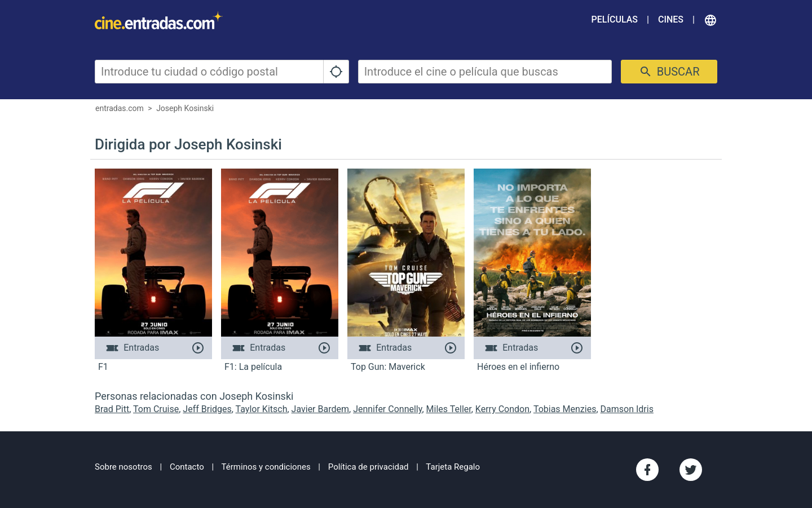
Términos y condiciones (266, 467)
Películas (615, 19)
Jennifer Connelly (387, 409)
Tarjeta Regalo (453, 467)
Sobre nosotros (123, 467)
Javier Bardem (320, 409)
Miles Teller (449, 409)
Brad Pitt (112, 409)
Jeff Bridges (207, 409)
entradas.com (120, 108)
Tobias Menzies (565, 409)
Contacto (187, 467)
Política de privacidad (369, 467)
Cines (671, 19)
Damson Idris (627, 409)
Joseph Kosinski (185, 108)
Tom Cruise (156, 409)
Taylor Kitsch (262, 409)
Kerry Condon (502, 409)
